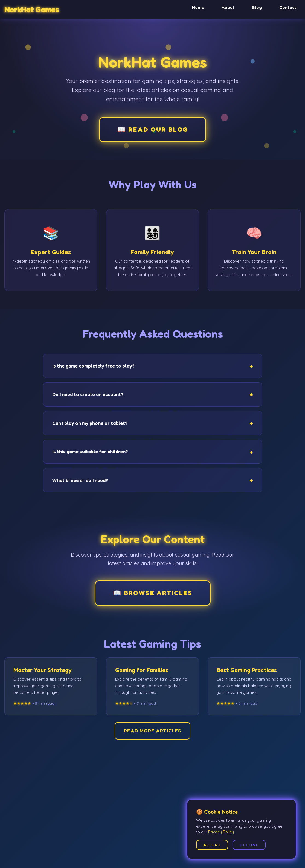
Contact (288, 7)
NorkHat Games (32, 9)
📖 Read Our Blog (153, 129)
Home (198, 7)
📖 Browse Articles (153, 593)
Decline (249, 845)
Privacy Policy (221, 832)
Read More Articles (152, 731)
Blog (257, 7)
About (228, 7)
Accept (212, 845)
